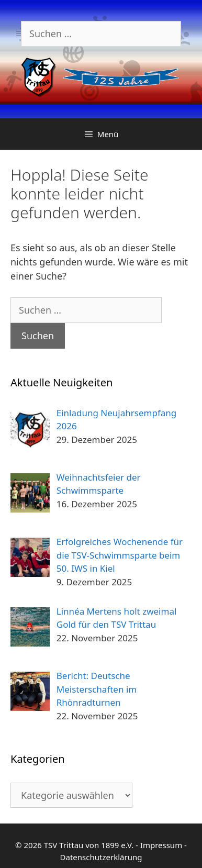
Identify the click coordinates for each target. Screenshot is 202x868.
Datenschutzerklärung (101, 857)
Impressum (161, 845)
